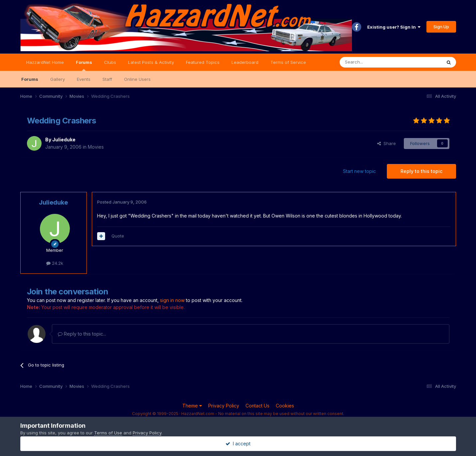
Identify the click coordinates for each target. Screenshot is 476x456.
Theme (192, 406)
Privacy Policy (224, 406)
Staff (107, 79)
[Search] (374, 62)
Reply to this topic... (82, 334)
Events (84, 79)
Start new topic (359, 171)
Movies (96, 147)
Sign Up (441, 27)
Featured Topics (203, 62)
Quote (118, 236)
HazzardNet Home (45, 62)
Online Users (137, 79)
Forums (84, 65)
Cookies (285, 406)
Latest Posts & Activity (151, 62)
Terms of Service (288, 62)
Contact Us (257, 406)
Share (387, 143)
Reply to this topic (421, 171)
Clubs (110, 62)
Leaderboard (245, 62)
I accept (238, 444)
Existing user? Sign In (394, 27)
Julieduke (64, 140)
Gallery (58, 79)
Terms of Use (108, 433)
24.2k (55, 263)
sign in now (172, 300)
